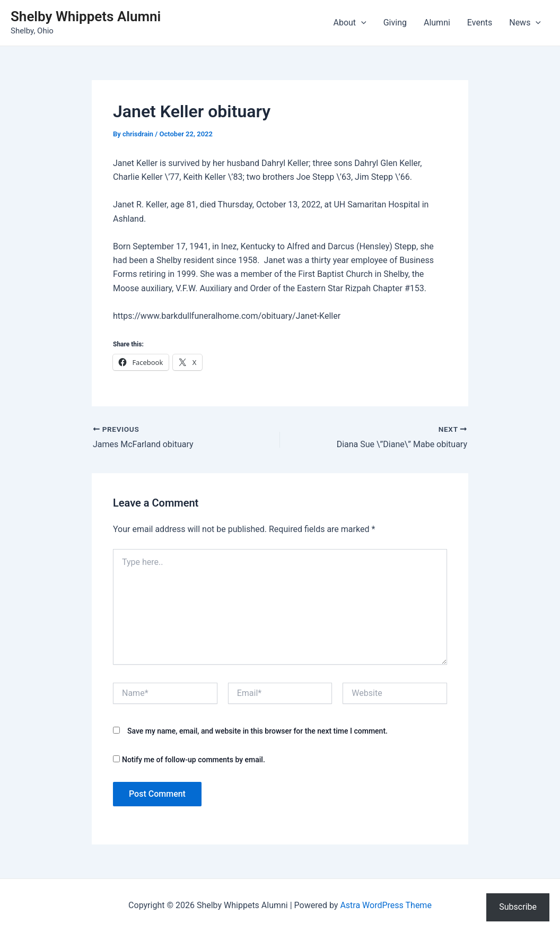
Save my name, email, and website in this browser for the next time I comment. (257, 731)
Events (480, 23)
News (525, 23)
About (350, 23)
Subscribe (518, 907)
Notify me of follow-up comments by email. (194, 760)
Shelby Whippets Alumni (86, 16)
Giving (395, 23)
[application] (361, 23)
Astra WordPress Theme (386, 905)
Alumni (437, 23)
